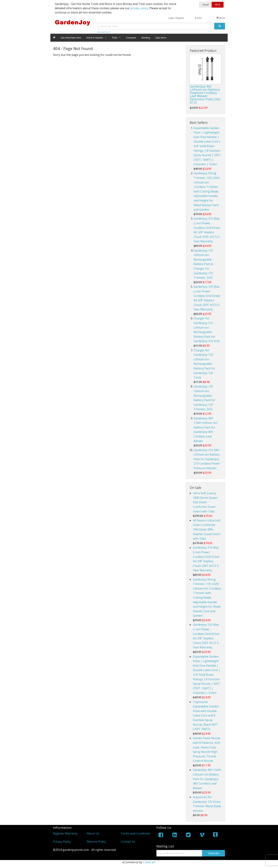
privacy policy (139, 8)
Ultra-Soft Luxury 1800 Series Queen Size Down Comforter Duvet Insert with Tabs (205, 502)
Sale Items (161, 38)
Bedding (146, 38)
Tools (115, 38)
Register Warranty (65, 833)
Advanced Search (104, 32)
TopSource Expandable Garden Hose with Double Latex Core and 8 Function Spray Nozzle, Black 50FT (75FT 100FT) (206, 716)
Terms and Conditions (135, 833)
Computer (131, 38)
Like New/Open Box (71, 38)
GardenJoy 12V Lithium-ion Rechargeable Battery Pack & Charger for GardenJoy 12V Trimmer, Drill (203, 264)
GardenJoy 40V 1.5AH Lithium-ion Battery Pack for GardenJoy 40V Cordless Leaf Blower (207, 779)
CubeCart (149, 862)
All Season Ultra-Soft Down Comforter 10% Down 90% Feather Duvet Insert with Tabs (207, 529)
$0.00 (221, 18)
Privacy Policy (62, 842)
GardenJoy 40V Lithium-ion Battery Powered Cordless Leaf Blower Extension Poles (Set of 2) (205, 94)
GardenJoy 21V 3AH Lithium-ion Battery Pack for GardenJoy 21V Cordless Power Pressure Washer (207, 459)
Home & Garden (95, 38)
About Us (93, 833)
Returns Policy (96, 842)
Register (180, 18)
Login (171, 18)
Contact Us (128, 842)
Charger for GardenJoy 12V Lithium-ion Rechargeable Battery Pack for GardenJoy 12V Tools (204, 364)
